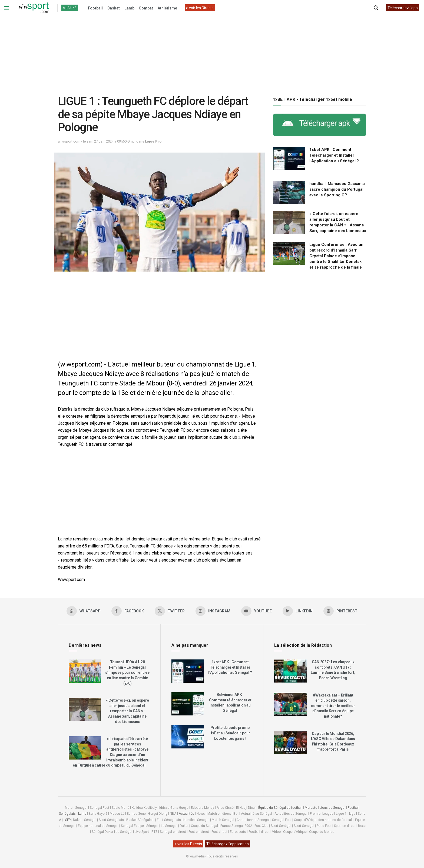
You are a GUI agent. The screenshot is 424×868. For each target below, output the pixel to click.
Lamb (129, 8)
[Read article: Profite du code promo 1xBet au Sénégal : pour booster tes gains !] (188, 737)
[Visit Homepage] (34, 8)
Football (95, 8)
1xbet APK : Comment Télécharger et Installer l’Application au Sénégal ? (334, 155)
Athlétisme (167, 8)
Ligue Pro (153, 141)
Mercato (311, 808)
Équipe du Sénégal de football (280, 808)
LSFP (67, 820)
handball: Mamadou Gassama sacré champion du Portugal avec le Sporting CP (337, 189)
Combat (146, 8)
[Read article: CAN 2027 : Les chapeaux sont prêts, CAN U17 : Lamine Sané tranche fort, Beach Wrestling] (290, 671)
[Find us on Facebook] (128, 611)
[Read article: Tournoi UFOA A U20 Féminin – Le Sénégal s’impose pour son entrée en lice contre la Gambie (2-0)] (85, 671)
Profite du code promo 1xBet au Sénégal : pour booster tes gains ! (230, 733)
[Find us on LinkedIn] (298, 611)
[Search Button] (376, 8)
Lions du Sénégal (332, 808)
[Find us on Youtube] (257, 611)
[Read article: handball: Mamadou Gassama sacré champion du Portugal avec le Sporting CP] (289, 193)
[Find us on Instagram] (213, 611)
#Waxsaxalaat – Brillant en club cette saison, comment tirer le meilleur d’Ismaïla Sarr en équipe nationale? (333, 706)
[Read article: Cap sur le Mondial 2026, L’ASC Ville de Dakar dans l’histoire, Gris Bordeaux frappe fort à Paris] (290, 743)
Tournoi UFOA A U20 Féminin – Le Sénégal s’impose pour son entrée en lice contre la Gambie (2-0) (127, 672)
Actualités (186, 814)
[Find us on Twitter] (170, 611)
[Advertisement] (212, 51)
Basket (114, 8)
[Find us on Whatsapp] (84, 611)
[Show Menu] (6, 8)
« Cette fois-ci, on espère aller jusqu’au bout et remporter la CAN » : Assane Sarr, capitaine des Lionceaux (127, 711)
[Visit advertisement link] (319, 125)
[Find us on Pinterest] (341, 611)
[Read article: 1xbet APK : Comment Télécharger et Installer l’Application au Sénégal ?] (289, 159)
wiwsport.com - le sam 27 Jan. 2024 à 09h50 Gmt (96, 141)
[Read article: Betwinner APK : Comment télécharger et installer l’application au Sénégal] (188, 704)
